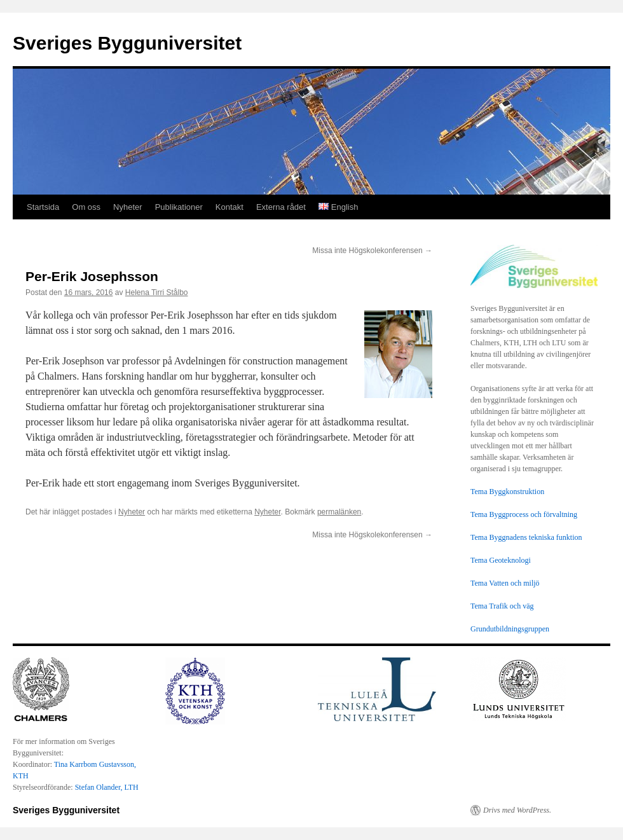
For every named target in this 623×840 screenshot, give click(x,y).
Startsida (43, 207)
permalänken (339, 512)
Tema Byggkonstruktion (507, 492)
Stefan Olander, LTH (107, 787)
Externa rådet (281, 207)
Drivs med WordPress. (517, 810)
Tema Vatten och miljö (505, 583)
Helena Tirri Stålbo (157, 293)
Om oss (86, 207)
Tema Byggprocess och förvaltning (524, 514)
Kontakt (229, 207)
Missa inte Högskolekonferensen (372, 251)
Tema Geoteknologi (501, 560)
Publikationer (179, 207)
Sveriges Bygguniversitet (127, 43)
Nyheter (128, 207)
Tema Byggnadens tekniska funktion (526, 537)
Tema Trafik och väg (502, 606)
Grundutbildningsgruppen (510, 629)
